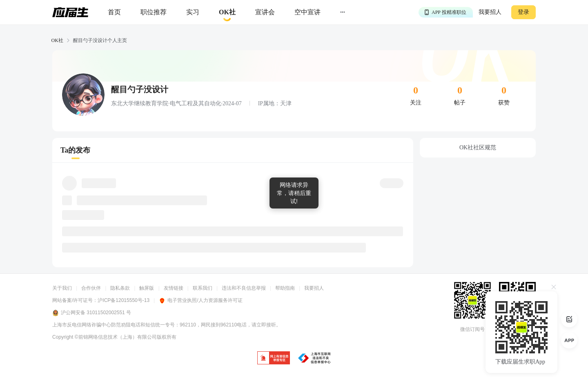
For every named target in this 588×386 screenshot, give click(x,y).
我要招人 (490, 12)
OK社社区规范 (478, 148)
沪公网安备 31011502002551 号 (92, 313)
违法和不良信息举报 (244, 288)
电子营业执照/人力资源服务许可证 (200, 300)
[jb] (274, 358)
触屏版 (147, 288)
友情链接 (174, 288)
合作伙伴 (91, 288)
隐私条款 (120, 288)
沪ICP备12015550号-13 (124, 300)
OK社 (57, 40)
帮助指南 (285, 288)
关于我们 (62, 288)
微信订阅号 (472, 329)
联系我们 (203, 288)
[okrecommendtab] (227, 12)
